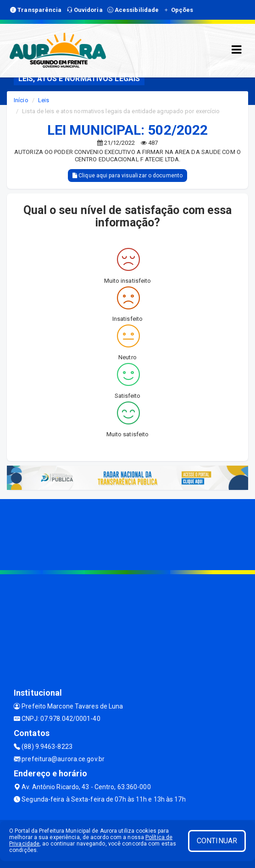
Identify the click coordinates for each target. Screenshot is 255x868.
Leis (44, 100)
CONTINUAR (217, 841)
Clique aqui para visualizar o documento (127, 176)
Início (21, 100)
